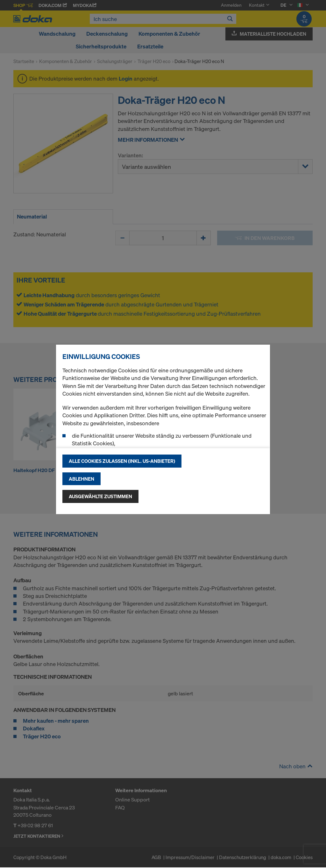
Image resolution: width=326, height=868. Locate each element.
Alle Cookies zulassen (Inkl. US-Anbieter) (122, 461)
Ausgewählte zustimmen (100, 496)
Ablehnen (81, 479)
